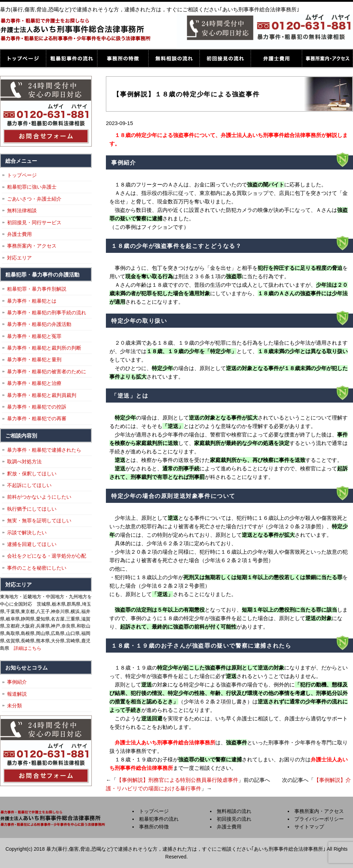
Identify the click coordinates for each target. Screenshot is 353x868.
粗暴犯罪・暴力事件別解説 (37, 289)
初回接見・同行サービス (34, 222)
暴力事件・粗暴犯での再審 (37, 418)
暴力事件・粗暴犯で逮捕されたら (44, 450)
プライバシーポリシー (319, 819)
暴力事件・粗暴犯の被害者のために (47, 371)
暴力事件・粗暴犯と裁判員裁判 (42, 395)
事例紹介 (17, 682)
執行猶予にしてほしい (32, 509)
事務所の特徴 (123, 58)
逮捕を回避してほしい (32, 544)
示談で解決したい (27, 533)
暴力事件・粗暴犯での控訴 (37, 407)
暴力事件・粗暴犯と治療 (34, 383)
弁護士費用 (276, 58)
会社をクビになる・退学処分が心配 (47, 556)
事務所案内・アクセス (327, 58)
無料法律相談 (22, 210)
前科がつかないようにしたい (39, 497)
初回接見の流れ (225, 58)
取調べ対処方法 (24, 462)
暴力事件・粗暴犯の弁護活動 (39, 324)
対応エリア (19, 258)
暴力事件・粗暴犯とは (32, 301)
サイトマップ (309, 827)
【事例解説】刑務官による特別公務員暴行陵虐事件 (177, 780)
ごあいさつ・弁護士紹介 (34, 199)
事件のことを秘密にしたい (37, 568)
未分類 (14, 706)
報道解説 (17, 694)
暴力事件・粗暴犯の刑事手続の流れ (47, 313)
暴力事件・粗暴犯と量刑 (34, 359)
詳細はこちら (28, 648)
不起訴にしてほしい (29, 485)
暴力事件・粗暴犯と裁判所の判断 (44, 348)
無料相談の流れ (174, 58)
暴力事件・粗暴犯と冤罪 (34, 336)
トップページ (23, 58)
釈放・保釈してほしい (32, 474)
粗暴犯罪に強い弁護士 (32, 187)
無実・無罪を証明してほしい (39, 521)
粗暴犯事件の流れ (71, 58)
